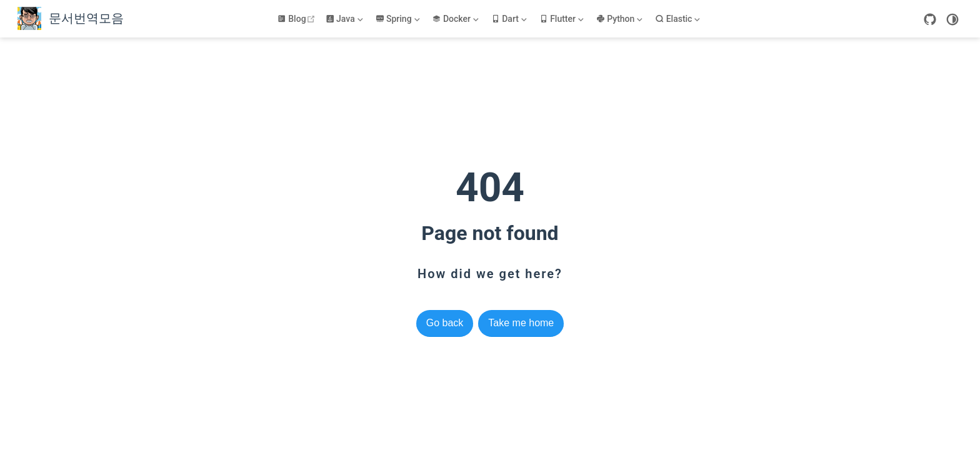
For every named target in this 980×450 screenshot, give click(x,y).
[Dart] (510, 19)
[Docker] (456, 19)
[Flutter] (563, 19)
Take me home (521, 323)
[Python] (621, 19)
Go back (445, 323)
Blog (298, 19)
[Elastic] (679, 19)
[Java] (346, 19)
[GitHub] (930, 19)
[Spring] (399, 19)
